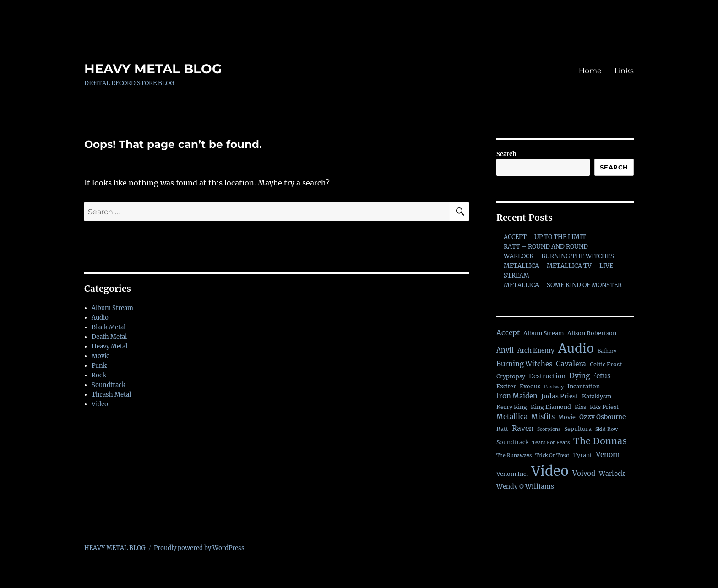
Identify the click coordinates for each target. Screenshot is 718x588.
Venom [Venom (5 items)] (608, 455)
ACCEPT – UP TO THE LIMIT (545, 237)
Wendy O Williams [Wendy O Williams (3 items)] (525, 487)
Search (506, 154)
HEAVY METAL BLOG (153, 69)
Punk (99, 366)
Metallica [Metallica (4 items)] (512, 417)
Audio (100, 318)
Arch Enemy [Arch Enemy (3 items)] (536, 351)
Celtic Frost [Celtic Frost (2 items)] (606, 364)
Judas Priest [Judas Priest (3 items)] (560, 396)
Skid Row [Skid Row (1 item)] (606, 429)
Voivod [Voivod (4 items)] (584, 474)
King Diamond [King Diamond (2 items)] (551, 407)
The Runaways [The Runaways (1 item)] (514, 455)
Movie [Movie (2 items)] (567, 417)
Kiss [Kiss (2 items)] (580, 407)
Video (100, 404)
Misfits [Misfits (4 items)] (543, 417)
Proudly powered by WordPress (199, 548)
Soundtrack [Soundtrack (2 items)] (512, 442)
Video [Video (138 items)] (550, 471)
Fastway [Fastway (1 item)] (554, 387)
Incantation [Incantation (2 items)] (584, 386)
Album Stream (112, 308)
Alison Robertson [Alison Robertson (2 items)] (592, 333)
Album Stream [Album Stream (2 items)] (544, 333)
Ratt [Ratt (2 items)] (502, 429)
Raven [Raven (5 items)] (523, 428)
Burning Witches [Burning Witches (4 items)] (524, 364)
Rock (99, 375)
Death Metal (109, 337)
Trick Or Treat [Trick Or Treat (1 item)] (552, 455)
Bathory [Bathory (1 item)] (607, 351)
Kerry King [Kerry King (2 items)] (512, 407)
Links (624, 71)
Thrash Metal (111, 395)
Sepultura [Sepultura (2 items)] (578, 429)
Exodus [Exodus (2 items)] (530, 386)
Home (590, 71)
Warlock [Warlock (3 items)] (612, 474)
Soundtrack (109, 385)
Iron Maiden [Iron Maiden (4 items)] (517, 396)
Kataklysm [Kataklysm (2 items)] (597, 396)
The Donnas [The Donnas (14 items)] (600, 441)
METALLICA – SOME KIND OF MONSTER (563, 285)
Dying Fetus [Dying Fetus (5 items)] (590, 376)
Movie (101, 356)
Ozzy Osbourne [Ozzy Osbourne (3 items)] (602, 417)
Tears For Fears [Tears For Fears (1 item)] (551, 443)
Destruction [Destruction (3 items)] (547, 376)
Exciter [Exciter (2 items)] (506, 386)
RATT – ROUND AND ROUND (546, 247)
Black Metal (109, 327)
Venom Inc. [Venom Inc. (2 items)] (512, 474)
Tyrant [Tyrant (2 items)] (582, 455)
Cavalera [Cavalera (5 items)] (571, 364)
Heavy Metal (109, 346)
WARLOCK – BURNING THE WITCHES (559, 256)
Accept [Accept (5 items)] (508, 333)
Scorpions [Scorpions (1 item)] (549, 429)
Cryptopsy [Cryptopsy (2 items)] (511, 376)
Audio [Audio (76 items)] (576, 348)
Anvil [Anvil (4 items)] (505, 350)
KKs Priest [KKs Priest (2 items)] (604, 407)
